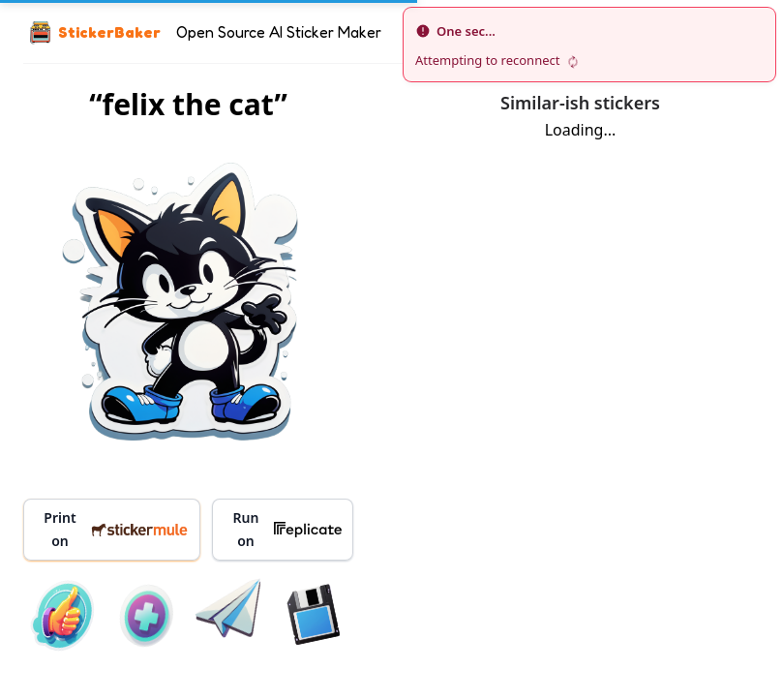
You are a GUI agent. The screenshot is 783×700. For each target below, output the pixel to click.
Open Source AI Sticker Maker (279, 32)
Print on (116, 529)
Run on (287, 529)
